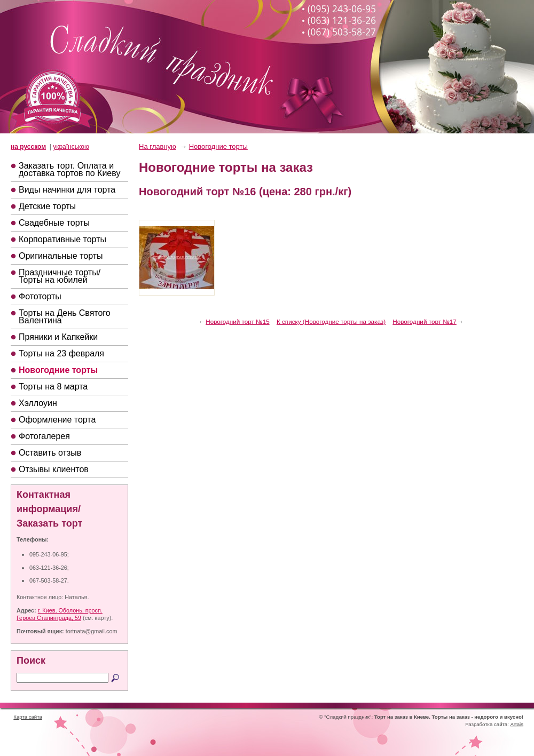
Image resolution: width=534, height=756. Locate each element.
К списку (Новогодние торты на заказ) (331, 321)
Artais (517, 724)
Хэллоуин (38, 403)
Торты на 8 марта (53, 387)
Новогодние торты (58, 370)
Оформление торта (57, 420)
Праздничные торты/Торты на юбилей (60, 276)
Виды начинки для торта (67, 190)
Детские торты (47, 206)
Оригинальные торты (61, 256)
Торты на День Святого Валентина (65, 317)
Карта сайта (28, 717)
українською (71, 147)
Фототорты (40, 296)
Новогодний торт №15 (237, 321)
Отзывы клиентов (54, 469)
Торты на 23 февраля (61, 353)
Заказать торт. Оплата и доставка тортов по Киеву (69, 169)
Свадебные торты (54, 223)
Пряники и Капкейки (58, 337)
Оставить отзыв (50, 453)
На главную (158, 146)
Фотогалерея (44, 436)
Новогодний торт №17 (424, 321)
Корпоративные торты (62, 239)
